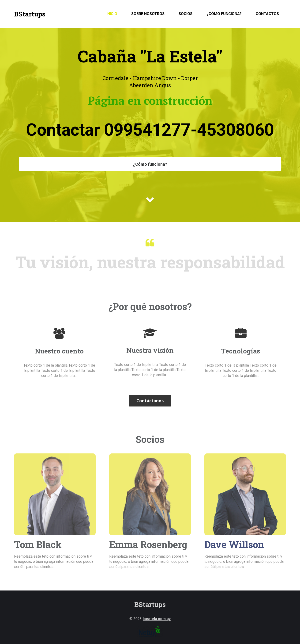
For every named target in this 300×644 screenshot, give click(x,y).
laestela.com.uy (157, 619)
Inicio (112, 14)
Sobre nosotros (148, 14)
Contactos (267, 14)
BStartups (30, 14)
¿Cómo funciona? (224, 14)
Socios (186, 14)
